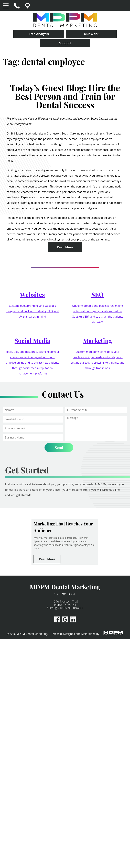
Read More (65, 247)
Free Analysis (39, 34)
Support (65, 43)
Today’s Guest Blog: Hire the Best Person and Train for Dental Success (65, 96)
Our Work (91, 34)
